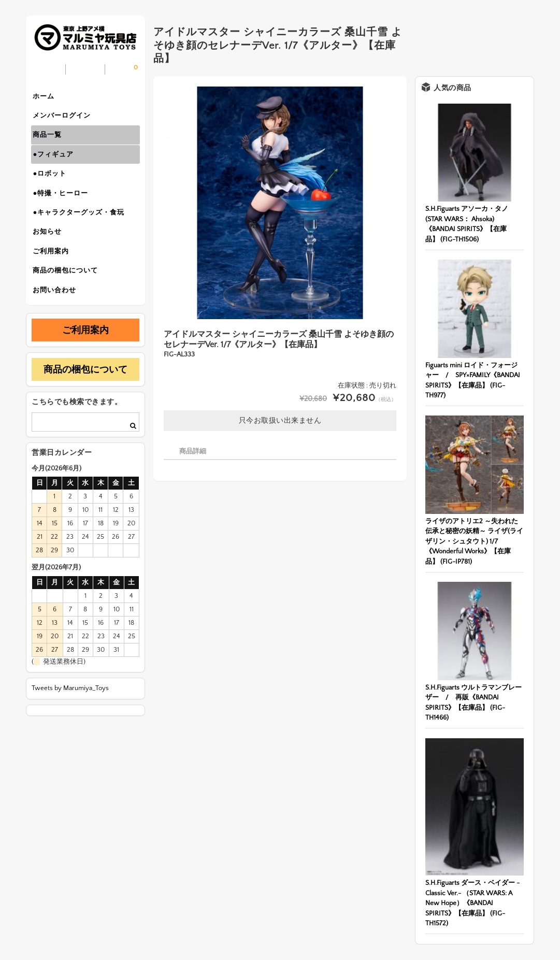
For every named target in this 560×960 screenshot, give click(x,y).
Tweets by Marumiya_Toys (70, 714)
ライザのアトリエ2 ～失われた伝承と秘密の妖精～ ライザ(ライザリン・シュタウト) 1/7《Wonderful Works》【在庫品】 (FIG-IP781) (474, 541)
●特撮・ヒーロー (64, 206)
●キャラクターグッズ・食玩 (82, 228)
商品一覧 (51, 141)
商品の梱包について (69, 293)
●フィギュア (57, 163)
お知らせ (51, 250)
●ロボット (53, 184)
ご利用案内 (54, 271)
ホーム (47, 97)
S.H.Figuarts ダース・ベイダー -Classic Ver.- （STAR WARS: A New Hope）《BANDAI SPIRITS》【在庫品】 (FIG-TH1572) (472, 903)
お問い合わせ (58, 315)
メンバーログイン (65, 119)
